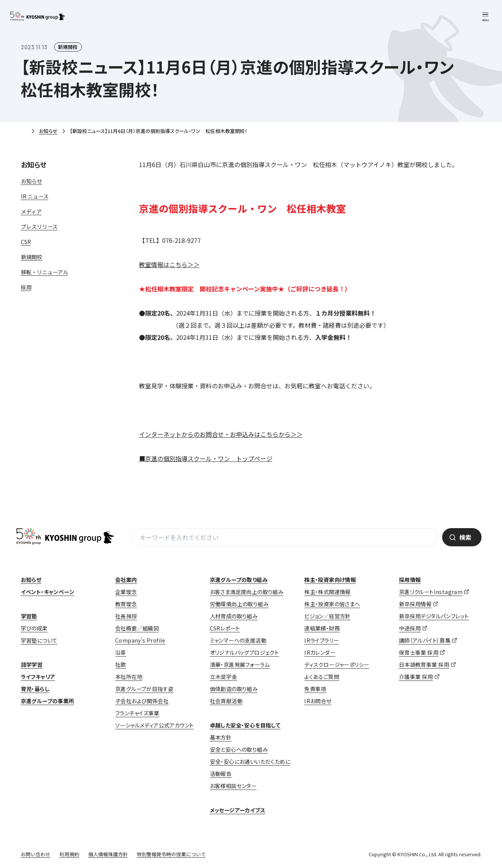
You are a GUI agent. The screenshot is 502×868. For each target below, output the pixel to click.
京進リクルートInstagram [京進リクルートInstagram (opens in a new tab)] (431, 592)
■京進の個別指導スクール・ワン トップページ (206, 458)
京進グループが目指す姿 (144, 689)
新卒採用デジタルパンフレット (434, 616)
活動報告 (221, 774)
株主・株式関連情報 (328, 592)
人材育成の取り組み (234, 616)
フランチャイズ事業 (137, 713)
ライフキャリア (38, 677)
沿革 (121, 652)
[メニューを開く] (485, 17)
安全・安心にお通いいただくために (250, 762)
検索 (465, 537)
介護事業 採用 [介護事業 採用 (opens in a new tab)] (416, 677)
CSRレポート (225, 628)
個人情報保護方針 (108, 854)
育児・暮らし (35, 689)
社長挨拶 (126, 616)
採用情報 (410, 580)
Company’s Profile (140, 640)
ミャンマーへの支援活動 (238, 640)
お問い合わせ (36, 854)
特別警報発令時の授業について (171, 854)
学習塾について (39, 640)
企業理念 (126, 592)
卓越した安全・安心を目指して (245, 725)
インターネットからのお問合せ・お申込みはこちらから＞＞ (221, 434)
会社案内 (126, 580)
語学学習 (32, 665)
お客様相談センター (233, 786)
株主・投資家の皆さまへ (332, 604)
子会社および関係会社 (142, 701)
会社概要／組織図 (137, 628)
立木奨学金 (224, 677)
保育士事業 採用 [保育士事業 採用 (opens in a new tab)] (419, 652)
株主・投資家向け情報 (330, 580)
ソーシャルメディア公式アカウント (154, 725)
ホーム (24, 131)
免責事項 (315, 689)
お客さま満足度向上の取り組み (247, 592)
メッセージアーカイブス (238, 810)
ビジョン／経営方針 (328, 616)
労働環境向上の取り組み (239, 604)
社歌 (121, 665)
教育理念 (126, 604)
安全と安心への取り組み (239, 749)
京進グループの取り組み (239, 580)
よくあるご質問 (322, 677)
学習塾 (29, 616)
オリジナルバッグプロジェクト (245, 652)
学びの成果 (34, 628)
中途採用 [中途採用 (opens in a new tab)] (410, 628)
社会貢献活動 (226, 701)
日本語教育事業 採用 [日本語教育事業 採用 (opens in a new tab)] (424, 665)
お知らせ (48, 131)
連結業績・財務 (322, 628)
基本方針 (221, 737)
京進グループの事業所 (48, 701)
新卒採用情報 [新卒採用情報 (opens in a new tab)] (415, 604)
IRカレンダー (320, 652)
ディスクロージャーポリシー (337, 665)
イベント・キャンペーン (48, 592)
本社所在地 (129, 677)
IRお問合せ (318, 701)
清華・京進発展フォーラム (240, 665)
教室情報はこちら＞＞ (169, 264)
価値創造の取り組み (234, 689)
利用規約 (69, 854)
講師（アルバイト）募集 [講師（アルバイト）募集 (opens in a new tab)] (425, 640)
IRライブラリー (321, 640)
